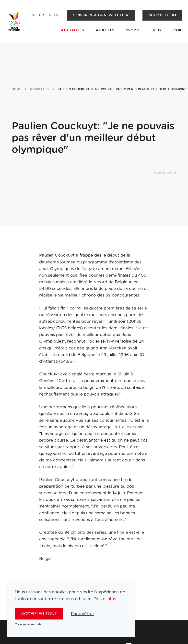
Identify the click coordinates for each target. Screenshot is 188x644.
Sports (133, 30)
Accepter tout (39, 614)
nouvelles (39, 89)
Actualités (72, 30)
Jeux (157, 30)
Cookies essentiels (28, 624)
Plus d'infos (105, 599)
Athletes (105, 30)
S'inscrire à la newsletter (101, 15)
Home (16, 89)
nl (34, 15)
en (49, 15)
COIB (178, 30)
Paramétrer (83, 614)
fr (41, 15)
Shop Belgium (163, 15)
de (57, 15)
